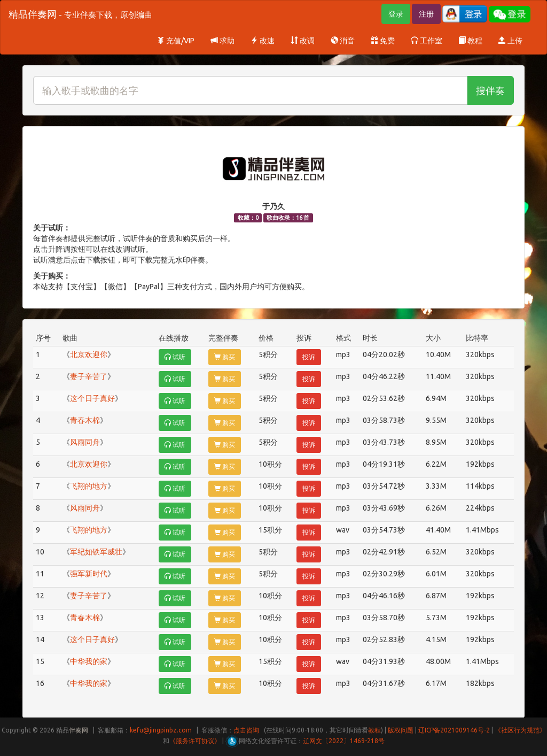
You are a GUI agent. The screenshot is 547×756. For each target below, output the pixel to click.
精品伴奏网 (80, 14)
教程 (470, 41)
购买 (225, 357)
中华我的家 (89, 661)
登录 (396, 14)
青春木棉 (85, 420)
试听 (175, 357)
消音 (343, 41)
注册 (426, 14)
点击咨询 (246, 730)
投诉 (309, 357)
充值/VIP (176, 41)
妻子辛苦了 (89, 376)
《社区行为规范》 (520, 730)
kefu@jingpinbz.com (161, 730)
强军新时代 (89, 574)
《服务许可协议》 (195, 741)
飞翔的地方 (89, 486)
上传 (510, 41)
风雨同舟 (85, 442)
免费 (383, 41)
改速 (263, 41)
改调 (303, 41)
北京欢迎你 (89, 354)
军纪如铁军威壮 (96, 552)
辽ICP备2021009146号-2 (454, 730)
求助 (222, 41)
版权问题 (401, 730)
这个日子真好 (92, 398)
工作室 (427, 41)
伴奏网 (79, 730)
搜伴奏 (490, 90)
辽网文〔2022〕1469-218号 (344, 741)
